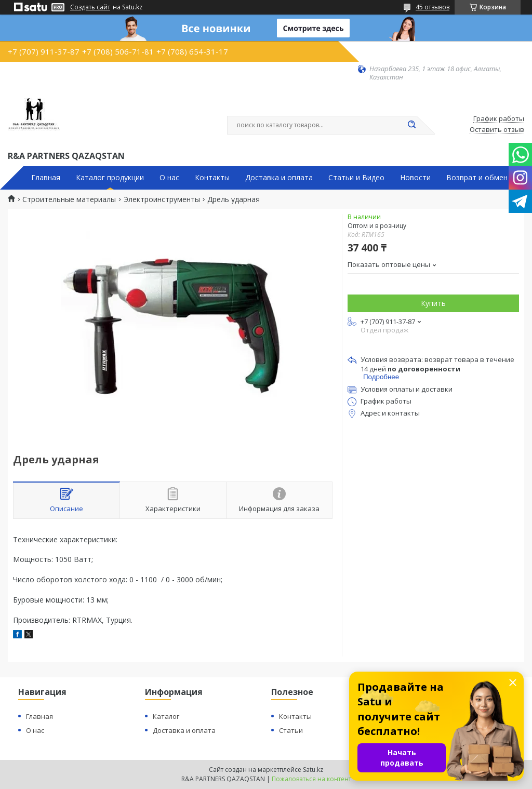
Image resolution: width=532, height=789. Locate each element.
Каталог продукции (110, 178)
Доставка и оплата (279, 178)
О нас (169, 178)
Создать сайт (90, 7)
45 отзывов (433, 7)
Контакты (212, 178)
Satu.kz (313, 770)
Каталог (166, 716)
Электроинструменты (162, 199)
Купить (433, 303)
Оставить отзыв (497, 130)
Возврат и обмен (477, 178)
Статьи (291, 730)
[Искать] (411, 125)
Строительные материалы (69, 199)
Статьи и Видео (356, 178)
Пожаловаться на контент (311, 779)
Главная (46, 178)
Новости (415, 178)
